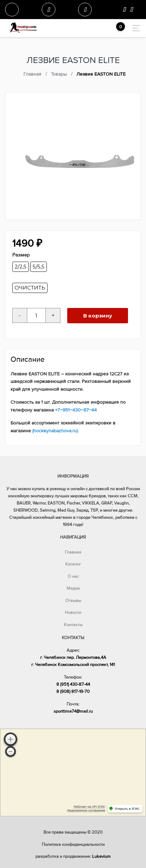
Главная (73, 552)
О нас (73, 576)
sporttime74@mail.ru (73, 711)
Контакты (73, 625)
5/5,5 (39, 267)
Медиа (73, 588)
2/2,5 (21, 267)
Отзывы (73, 601)
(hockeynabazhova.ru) (55, 431)
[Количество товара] (36, 315)
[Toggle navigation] (134, 28)
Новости (73, 613)
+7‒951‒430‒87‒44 (76, 410)
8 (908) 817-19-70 (73, 692)
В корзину (98, 316)
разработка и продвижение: (73, 856)
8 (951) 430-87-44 (73, 684)
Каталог (73, 564)
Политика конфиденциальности (73, 844)
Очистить (30, 288)
